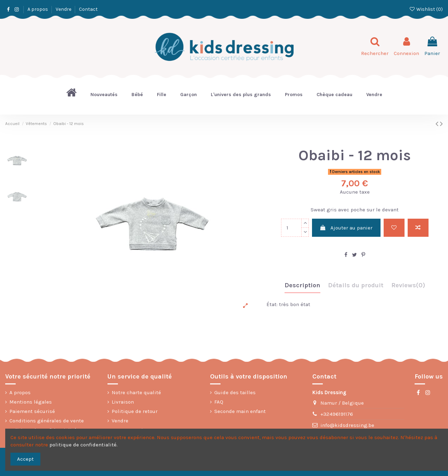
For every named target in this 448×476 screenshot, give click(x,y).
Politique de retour (135, 411)
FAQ (219, 402)
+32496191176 (337, 414)
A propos (38, 9)
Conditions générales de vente (47, 421)
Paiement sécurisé (32, 411)
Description (302, 285)
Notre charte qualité (136, 392)
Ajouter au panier (346, 228)
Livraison (123, 402)
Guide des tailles (235, 392)
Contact (88, 9)
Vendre (64, 9)
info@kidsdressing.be (347, 425)
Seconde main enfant (240, 411)
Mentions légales (31, 402)
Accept (25, 459)
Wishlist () (426, 9)
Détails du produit (356, 285)
